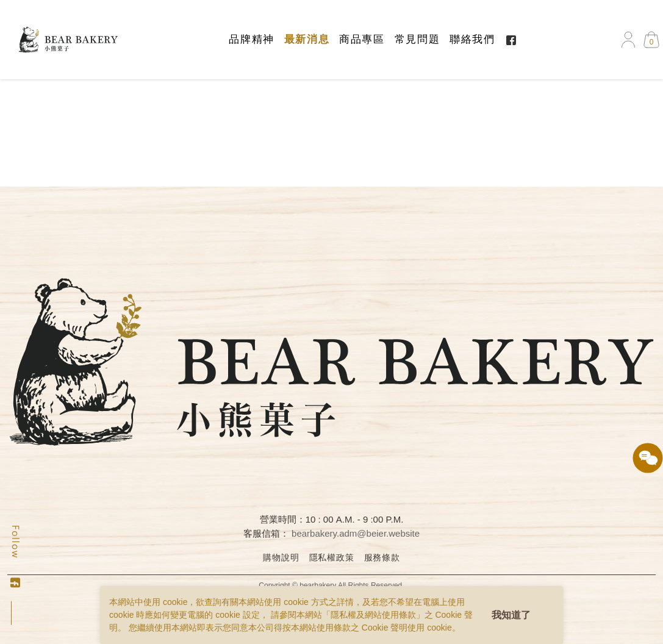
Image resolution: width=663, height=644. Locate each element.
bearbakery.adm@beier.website (356, 533)
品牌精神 (251, 39)
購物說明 (281, 557)
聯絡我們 (472, 39)
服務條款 (382, 557)
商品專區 (362, 39)
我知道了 (511, 615)
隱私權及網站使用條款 (373, 615)
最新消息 (307, 39)
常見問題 (417, 39)
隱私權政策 (332, 557)
